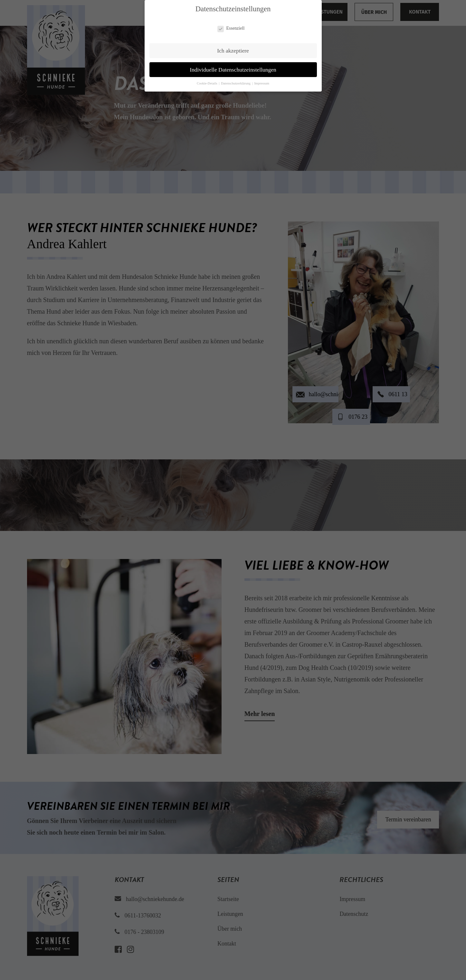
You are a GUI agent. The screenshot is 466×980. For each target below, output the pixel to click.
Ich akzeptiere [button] (233, 51)
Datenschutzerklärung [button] (236, 83)
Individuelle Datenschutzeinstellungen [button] (233, 70)
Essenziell (231, 28)
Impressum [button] (262, 83)
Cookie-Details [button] (207, 83)
